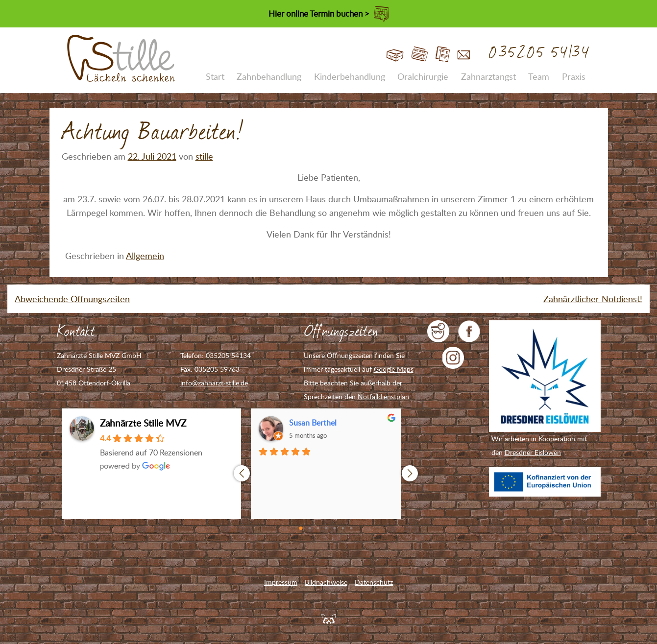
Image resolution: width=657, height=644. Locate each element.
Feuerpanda (329, 619)
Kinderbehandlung (350, 76)
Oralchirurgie (423, 76)
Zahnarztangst (488, 76)
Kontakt (464, 55)
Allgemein (145, 256)
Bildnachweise (326, 582)
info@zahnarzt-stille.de (214, 383)
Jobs (443, 55)
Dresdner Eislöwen (533, 452)
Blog (420, 55)
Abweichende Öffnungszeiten (72, 299)
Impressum (281, 582)
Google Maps (394, 369)
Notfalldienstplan (383, 396)
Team (539, 76)
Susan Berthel (313, 423)
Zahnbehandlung (269, 76)
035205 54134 (540, 53)
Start (395, 55)
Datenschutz (374, 582)
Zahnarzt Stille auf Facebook (469, 331)
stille (204, 156)
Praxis (574, 76)
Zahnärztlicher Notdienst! (593, 299)
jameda (438, 331)
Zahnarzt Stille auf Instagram (453, 358)
